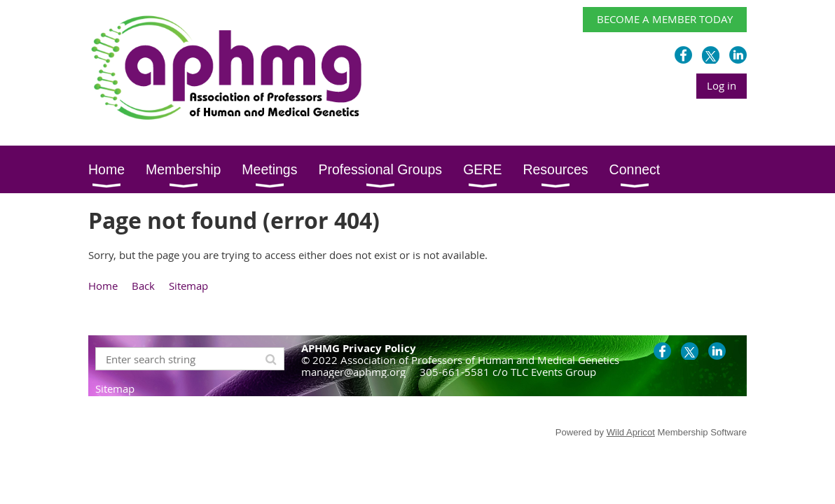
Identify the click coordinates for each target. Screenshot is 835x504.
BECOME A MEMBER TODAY (665, 19)
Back (143, 286)
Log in (722, 85)
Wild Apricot (631, 432)
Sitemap (188, 286)
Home (103, 286)
